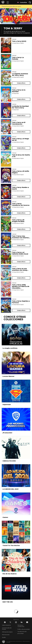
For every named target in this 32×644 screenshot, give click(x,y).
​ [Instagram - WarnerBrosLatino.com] (16, 622)
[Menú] (8, 2)
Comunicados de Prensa (7, 629)
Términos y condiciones (21, 626)
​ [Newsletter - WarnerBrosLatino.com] (27, 622)
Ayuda (4, 637)
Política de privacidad (24, 629)
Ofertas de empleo (7, 632)
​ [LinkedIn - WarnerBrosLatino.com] (22, 622)
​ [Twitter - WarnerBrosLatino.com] (10, 622)
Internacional (6, 635)
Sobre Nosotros (6, 625)
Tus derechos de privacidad (22, 632)
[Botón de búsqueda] (30, 2)
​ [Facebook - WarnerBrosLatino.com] (5, 622)
